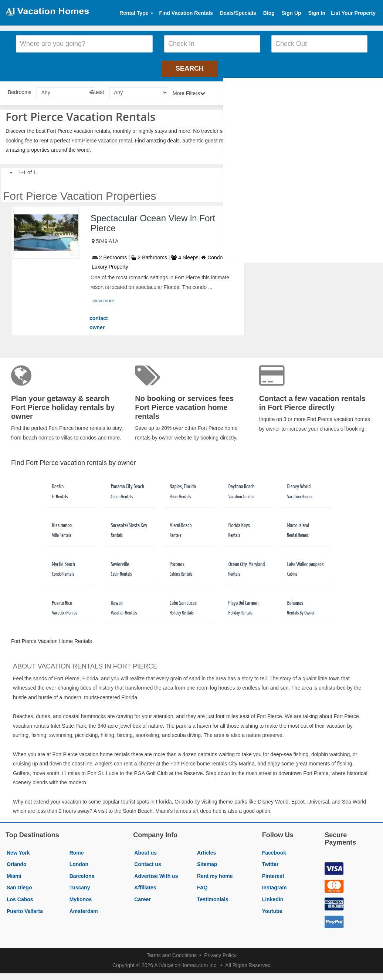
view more (103, 298)
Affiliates (145, 885)
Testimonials (213, 897)
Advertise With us (156, 873)
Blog (269, 13)
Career (142, 897)
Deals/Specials (238, 13)
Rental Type (136, 13)
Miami (14, 873)
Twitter (270, 862)
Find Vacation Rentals (186, 13)
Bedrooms (20, 90)
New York (18, 850)
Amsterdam (84, 909)
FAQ (202, 885)
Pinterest (273, 873)
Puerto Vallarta (25, 909)
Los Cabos (20, 897)
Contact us (148, 862)
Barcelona (82, 873)
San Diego (19, 885)
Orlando (17, 862)
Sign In (317, 13)
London (79, 862)
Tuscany (80, 885)
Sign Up (292, 13)
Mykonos (81, 897)
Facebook (274, 850)
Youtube (272, 909)
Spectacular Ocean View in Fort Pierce (153, 220)
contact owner (99, 320)
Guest (97, 90)
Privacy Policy (220, 953)
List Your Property (353, 13)
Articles (206, 850)
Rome (77, 850)
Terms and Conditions (172, 953)
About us (145, 850)
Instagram (274, 885)
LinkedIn (273, 897)
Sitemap (207, 862)
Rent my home (215, 873)
